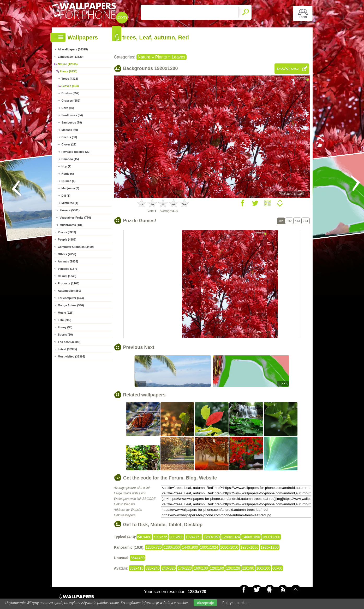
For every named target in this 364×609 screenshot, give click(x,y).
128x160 (217, 568)
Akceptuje (205, 603)
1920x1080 (249, 547)
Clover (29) (69, 144)
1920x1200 (269, 547)
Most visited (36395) (72, 356)
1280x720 (154, 547)
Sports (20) (65, 335)
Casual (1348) (67, 276)
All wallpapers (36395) (73, 49)
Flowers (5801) (70, 210)
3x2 (289, 221)
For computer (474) (71, 298)
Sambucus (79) (72, 122)
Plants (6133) (69, 71)
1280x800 (172, 547)
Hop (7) (67, 166)
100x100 (263, 568)
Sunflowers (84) (72, 115)
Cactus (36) (69, 137)
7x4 (305, 221)
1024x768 (194, 537)
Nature (144, 57)
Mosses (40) (70, 130)
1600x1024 (209, 547)
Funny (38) (65, 327)
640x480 (144, 537)
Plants (161, 57)
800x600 (176, 537)
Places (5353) (67, 232)
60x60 (277, 568)
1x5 (281, 221)
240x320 (169, 568)
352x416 (136, 568)
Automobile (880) (70, 291)
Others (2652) (67, 254)
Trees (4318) (70, 79)
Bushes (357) (70, 93)
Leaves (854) (70, 86)
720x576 (160, 537)
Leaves (178, 57)
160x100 (201, 568)
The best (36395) (69, 342)
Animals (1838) (68, 261)
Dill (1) (66, 196)
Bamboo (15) (70, 159)
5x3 (297, 221)
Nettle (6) (68, 174)
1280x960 (212, 537)
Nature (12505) (68, 64)
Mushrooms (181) (72, 225)
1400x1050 (251, 537)
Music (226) (66, 313)
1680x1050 (229, 547)
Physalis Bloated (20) (76, 152)
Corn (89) (68, 108)
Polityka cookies (236, 603)
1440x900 (190, 547)
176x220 (185, 568)
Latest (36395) (67, 349)
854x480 (138, 558)
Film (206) (65, 320)
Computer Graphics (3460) (76, 247)
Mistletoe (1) (70, 203)
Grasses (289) (71, 101)
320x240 (153, 568)
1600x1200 (271, 537)
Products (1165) (69, 283)
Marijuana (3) (70, 188)
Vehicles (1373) (68, 269)
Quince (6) (69, 181)
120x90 (248, 568)
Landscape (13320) (71, 57)
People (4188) (67, 239)
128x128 (233, 568)
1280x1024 (231, 537)
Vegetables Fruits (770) (75, 218)
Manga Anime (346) (71, 305)
